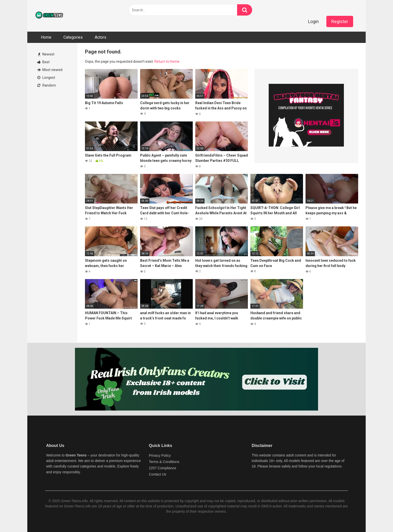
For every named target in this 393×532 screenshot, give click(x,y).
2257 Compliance (163, 468)
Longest (46, 78)
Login (313, 21)
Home (46, 37)
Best (43, 62)
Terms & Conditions (164, 462)
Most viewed (50, 70)
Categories (73, 37)
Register (340, 21)
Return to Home (167, 61)
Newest (46, 54)
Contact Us (158, 474)
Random (47, 85)
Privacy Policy (160, 455)
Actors (101, 37)
